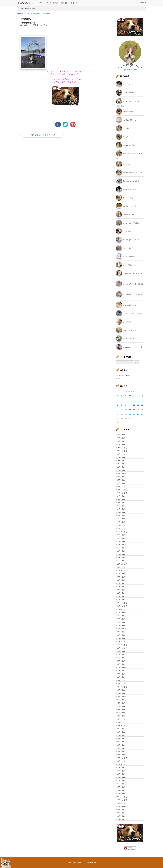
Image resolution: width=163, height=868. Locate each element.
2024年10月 (120, 493)
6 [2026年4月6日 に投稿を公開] (118, 405)
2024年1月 (119, 522)
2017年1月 (119, 793)
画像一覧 (74, 3)
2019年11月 (120, 684)
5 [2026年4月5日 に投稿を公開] (142, 401)
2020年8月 (119, 655)
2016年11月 (120, 800)
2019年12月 (120, 680)
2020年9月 (119, 651)
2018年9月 (119, 729)
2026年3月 (119, 438)
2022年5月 (119, 587)
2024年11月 (120, 490)
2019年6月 (119, 700)
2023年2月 (119, 558)
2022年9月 (119, 574)
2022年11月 (120, 567)
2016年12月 (120, 797)
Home (41, 3)
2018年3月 (119, 748)
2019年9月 (119, 690)
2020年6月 (119, 661)
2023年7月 (119, 541)
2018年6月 (119, 739)
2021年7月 (119, 619)
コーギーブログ (52, 3)
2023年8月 (119, 538)
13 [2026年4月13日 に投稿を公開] (118, 410)
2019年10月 (120, 687)
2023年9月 (119, 535)
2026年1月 (119, 444)
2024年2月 (119, 519)
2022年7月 (119, 580)
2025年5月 (119, 470)
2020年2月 (119, 674)
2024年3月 (119, 515)
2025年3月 (119, 477)
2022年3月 (119, 593)
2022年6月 (119, 583)
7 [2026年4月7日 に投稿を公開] (122, 405)
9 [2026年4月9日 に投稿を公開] (130, 405)
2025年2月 (119, 480)
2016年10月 (120, 803)
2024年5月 (119, 509)
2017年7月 (119, 774)
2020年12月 (120, 642)
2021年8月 (119, 616)
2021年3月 (119, 632)
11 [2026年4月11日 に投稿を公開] (138, 405)
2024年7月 (119, 503)
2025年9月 (119, 457)
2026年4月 (119, 435)
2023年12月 (120, 525)
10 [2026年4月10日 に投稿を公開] (134, 405)
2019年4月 (119, 706)
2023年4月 (119, 551)
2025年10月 (120, 454)
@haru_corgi (130, 69)
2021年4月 (119, 629)
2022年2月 (119, 596)
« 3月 (117, 422)
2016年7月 (119, 813)
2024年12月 (120, 486)
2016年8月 (119, 810)
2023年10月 (120, 532)
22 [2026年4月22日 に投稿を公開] (126, 414)
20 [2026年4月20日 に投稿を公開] (118, 414)
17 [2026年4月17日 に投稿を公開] (134, 410)
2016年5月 (119, 819)
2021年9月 (119, 612)
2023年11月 (120, 528)
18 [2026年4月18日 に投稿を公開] (138, 410)
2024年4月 (119, 512)
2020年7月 (119, 658)
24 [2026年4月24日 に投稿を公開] (134, 414)
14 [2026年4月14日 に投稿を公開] (122, 410)
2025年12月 (120, 448)
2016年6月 (119, 816)
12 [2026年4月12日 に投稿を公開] (142, 405)
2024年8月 (119, 499)
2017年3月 (119, 787)
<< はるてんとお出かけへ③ (42, 135)
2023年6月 (119, 545)
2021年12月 (120, 603)
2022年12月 (120, 564)
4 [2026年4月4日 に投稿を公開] (138, 401)
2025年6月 (119, 467)
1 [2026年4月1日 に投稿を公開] (126, 401)
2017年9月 (119, 768)
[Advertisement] (47, 160)
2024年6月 (119, 506)
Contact (143, 3)
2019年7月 (119, 696)
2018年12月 (120, 719)
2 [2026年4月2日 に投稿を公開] (130, 401)
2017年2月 (119, 790)
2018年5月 (119, 742)
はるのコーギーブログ (28, 8)
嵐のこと (64, 3)
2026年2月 (119, 441)
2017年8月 (119, 771)
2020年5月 (119, 664)
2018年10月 (120, 726)
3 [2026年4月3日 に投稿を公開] (134, 401)
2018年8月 (119, 732)
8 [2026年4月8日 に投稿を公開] (126, 405)
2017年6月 (119, 777)
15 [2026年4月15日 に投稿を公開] (126, 410)
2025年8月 (119, 461)
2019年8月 (119, 693)
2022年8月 (119, 577)
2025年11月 (120, 451)
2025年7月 (119, 464)
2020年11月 (120, 645)
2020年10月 (120, 648)
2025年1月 (119, 483)
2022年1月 (119, 600)
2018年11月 (120, 722)
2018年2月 (119, 751)
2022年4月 (119, 590)
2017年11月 (120, 761)
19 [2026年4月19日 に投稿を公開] (142, 410)
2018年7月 (119, 735)
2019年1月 (119, 716)
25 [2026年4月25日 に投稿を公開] (138, 414)
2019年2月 (119, 713)
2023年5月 (119, 548)
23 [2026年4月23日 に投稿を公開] (130, 414)
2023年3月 (119, 554)
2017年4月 (119, 784)
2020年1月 (119, 677)
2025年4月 (119, 474)
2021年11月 (120, 606)
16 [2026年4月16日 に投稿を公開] (130, 410)
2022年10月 (120, 570)
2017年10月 (120, 764)
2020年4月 (119, 667)
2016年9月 (119, 806)
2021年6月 (119, 622)
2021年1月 (119, 638)
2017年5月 (119, 781)
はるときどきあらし (26, 3)
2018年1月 (119, 755)
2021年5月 (119, 625)
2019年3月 (119, 709)
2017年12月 (120, 758)
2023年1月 (119, 561)
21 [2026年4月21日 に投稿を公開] (122, 414)
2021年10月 (120, 609)
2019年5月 (119, 703)
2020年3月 (119, 671)
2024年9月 (119, 496)
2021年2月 (119, 635)
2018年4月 (119, 745)
